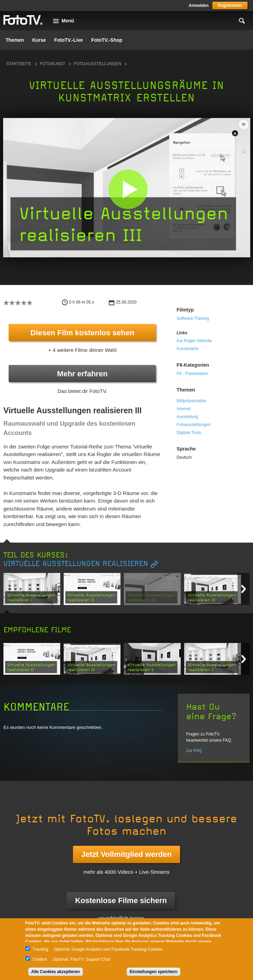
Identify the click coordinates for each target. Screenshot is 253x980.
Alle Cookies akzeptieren (56, 972)
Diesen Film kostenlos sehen (82, 333)
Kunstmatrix (187, 349)
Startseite (19, 64)
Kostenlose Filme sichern (121, 900)
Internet (184, 409)
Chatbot (40, 959)
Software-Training (193, 318)
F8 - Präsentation (192, 374)
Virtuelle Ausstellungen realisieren (76, 564)
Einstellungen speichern (154, 972)
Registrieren (230, 6)
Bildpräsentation (191, 401)
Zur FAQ (194, 751)
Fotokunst (53, 64)
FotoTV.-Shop (107, 40)
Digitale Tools (189, 433)
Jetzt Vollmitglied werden (126, 854)
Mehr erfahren (82, 374)
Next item (244, 589)
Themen (15, 40)
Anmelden (199, 6)
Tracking (41, 949)
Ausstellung (187, 417)
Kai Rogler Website (194, 341)
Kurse (39, 40)
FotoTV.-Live (68, 40)
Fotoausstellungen (98, 64)
